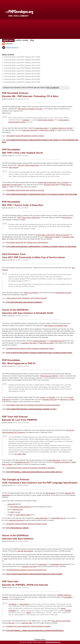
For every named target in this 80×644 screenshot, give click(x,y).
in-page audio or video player (47, 182)
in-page (42, 397)
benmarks (35, 468)
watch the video (27, 623)
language (44, 524)
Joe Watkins (68, 597)
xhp (6, 559)
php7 (25, 242)
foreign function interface (45, 120)
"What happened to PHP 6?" (49, 376)
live (30, 468)
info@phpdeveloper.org (53, 642)
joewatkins (47, 626)
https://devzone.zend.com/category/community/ (24, 302)
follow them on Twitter (47, 130)
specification (37, 524)
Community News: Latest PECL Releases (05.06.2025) (22, 76)
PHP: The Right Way (53, 88)
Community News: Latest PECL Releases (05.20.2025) (22, 71)
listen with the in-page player (61, 621)
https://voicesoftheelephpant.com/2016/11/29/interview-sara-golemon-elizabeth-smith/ (39, 353)
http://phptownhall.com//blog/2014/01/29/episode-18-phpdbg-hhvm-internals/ (35, 631)
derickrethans (39, 405)
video (22, 405)
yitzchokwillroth (42, 468)
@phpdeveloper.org (10, 47)
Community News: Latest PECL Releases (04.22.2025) (22, 82)
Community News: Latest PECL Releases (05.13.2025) (22, 74)
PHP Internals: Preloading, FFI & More (30, 109)
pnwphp (20, 468)
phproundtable (11, 136)
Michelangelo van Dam (64, 293)
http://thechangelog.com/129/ (17, 528)
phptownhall (10, 468)
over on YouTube (63, 182)
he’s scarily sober (20, 454)
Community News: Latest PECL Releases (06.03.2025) (22, 63)
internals (42, 136)
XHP (23, 220)
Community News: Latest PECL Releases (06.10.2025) (22, 60)
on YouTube (51, 397)
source (35, 242)
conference (26, 468)
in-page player (42, 564)
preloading (26, 120)
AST (11, 515)
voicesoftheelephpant (13, 349)
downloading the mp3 (57, 341)
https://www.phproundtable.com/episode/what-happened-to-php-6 (31, 409)
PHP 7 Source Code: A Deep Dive (29, 217)
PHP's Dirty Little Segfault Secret (28, 165)
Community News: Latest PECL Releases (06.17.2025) (22, 57)
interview (29, 349)
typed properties (63, 120)
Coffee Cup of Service (31, 293)
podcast (18, 136)
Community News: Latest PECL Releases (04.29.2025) (22, 79)
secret (27, 190)
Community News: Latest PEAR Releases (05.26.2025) (22, 68)
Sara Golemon (14, 167)
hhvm (42, 570)
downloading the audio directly (12, 185)
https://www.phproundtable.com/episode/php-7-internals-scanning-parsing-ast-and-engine (41, 247)
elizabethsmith (44, 349)
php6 (25, 405)
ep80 (22, 136)
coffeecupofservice (12, 298)
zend (32, 298)
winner (20, 298)
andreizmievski (55, 405)
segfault (23, 190)
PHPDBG (68, 610)
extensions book (17, 509)
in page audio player (41, 518)
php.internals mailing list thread (20, 507)
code (39, 242)
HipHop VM (11, 504)
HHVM (28, 612)
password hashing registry (17, 122)
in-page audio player (39, 341)
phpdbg (25, 626)
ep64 (22, 242)
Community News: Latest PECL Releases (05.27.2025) (22, 65)
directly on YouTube (62, 235)
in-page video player (41, 128)
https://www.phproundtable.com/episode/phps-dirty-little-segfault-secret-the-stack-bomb (41, 194)
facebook (31, 524)
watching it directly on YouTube (62, 128)
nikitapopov (35, 136)
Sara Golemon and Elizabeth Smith (56, 325)
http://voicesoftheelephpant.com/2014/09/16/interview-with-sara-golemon (34, 574)
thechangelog (10, 524)
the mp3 (11, 623)
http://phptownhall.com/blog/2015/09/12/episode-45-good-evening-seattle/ (34, 472)
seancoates (47, 405)
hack (45, 570)
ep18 (15, 626)
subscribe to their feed (30, 130)
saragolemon (28, 136)
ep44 (15, 468)
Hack (12, 512)
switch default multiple (23, 515)
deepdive (30, 242)
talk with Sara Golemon (25, 551)
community (41, 190)
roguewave (37, 298)
